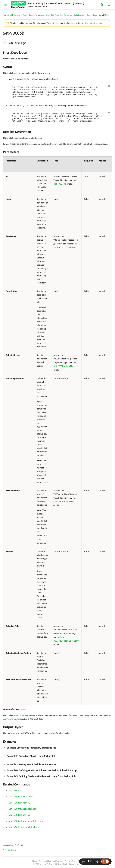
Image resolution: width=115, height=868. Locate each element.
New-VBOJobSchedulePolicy (24, 827)
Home (35, 861)
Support (60, 861)
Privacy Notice (63, 864)
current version (95, 23)
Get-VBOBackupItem (64, 366)
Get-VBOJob (60, 184)
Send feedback (9, 850)
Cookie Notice (76, 864)
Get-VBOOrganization (21, 797)
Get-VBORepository (19, 803)
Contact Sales (71, 861)
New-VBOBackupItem (19, 815)
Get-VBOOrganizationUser (23, 809)
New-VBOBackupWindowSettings (26, 821)
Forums (51, 861)
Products (43, 861)
